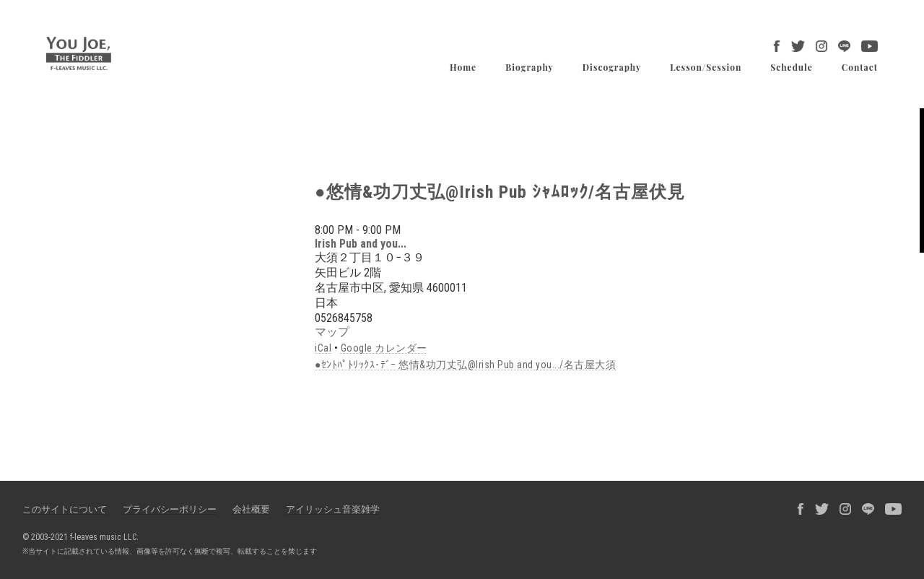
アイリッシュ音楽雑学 (333, 509)
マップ (332, 332)
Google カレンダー (384, 348)
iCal (323, 348)
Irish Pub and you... (361, 244)
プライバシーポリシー (170, 509)
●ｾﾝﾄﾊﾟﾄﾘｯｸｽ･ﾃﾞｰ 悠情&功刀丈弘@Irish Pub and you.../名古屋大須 (465, 365)
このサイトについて (65, 509)
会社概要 (251, 509)
